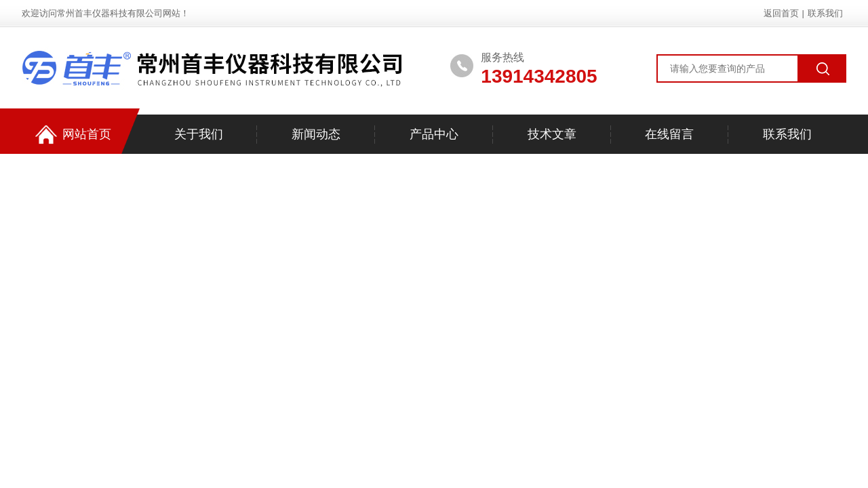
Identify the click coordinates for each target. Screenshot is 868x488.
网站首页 (73, 135)
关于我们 (199, 134)
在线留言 (669, 134)
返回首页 (781, 13)
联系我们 (825, 13)
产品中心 (434, 134)
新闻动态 (316, 134)
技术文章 (552, 134)
